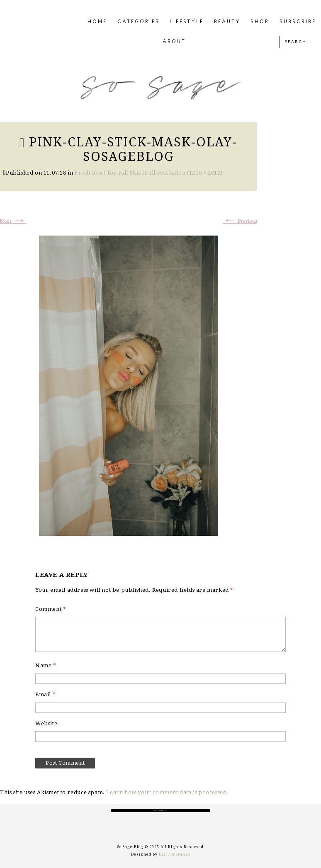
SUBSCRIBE (298, 22)
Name (46, 665)
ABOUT (174, 42)
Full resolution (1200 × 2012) (184, 173)
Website (46, 723)
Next (13, 221)
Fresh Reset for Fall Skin (108, 173)
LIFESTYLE (187, 22)
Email (45, 694)
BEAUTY (227, 22)
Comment (51, 609)
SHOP (260, 22)
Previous (240, 221)
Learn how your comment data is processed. (167, 792)
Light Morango (175, 854)
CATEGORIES (139, 22)
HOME (97, 22)
